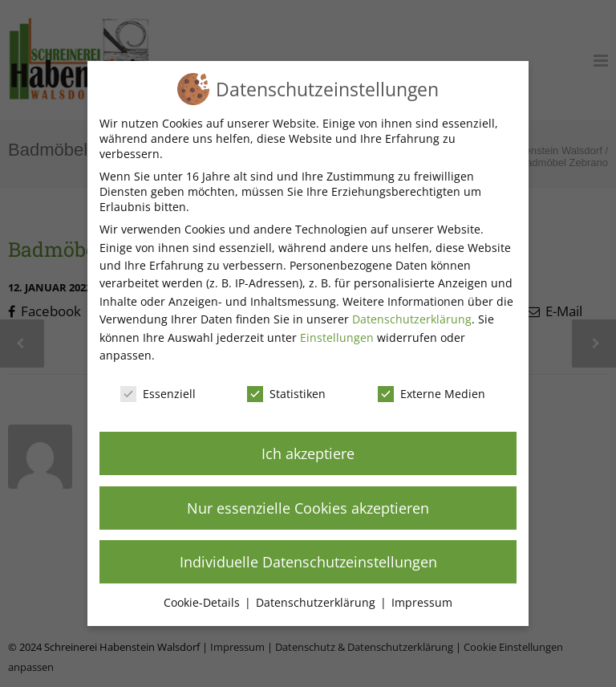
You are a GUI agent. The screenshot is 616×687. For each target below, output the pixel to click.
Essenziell (158, 394)
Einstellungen (337, 337)
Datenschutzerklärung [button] (317, 602)
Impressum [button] (422, 602)
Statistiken (286, 394)
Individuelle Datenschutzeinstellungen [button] (308, 562)
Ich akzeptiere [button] (308, 453)
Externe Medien (432, 394)
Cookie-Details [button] (203, 602)
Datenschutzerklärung (412, 319)
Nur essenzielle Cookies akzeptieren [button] (308, 508)
